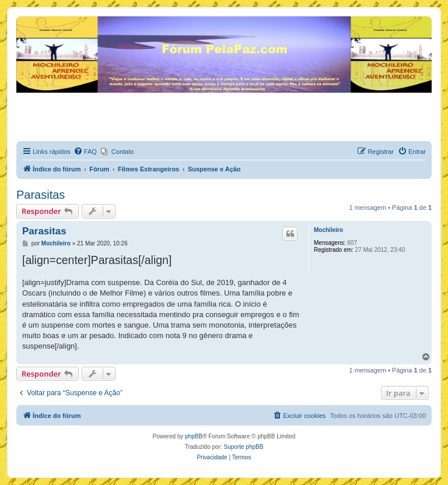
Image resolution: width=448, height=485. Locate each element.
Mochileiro (328, 230)
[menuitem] (85, 152)
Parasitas (41, 195)
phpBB (194, 436)
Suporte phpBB (244, 447)
